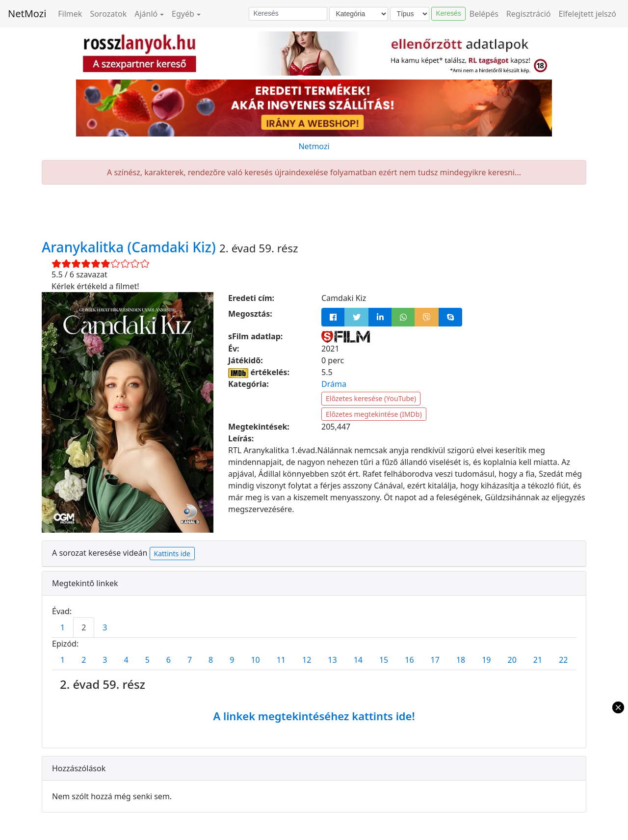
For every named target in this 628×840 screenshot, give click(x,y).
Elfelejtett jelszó (588, 14)
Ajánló (146, 14)
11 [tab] (281, 660)
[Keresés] (288, 14)
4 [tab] (126, 660)
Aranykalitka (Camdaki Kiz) (131, 247)
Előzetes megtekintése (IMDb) (374, 414)
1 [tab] (63, 627)
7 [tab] (190, 660)
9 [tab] (232, 660)
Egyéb (183, 14)
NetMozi (27, 14)
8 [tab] (211, 660)
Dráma (334, 384)
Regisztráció (529, 14)
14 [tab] (358, 660)
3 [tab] (105, 627)
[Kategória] (359, 14)
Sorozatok (108, 14)
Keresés (448, 13)
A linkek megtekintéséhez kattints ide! (314, 716)
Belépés (484, 14)
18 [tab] (461, 660)
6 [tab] (169, 660)
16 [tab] (409, 660)
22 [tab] (563, 660)
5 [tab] (147, 660)
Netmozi (314, 146)
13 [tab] (332, 660)
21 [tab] (538, 660)
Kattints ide (172, 554)
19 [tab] (486, 660)
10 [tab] (255, 660)
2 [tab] (84, 627)
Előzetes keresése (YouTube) (371, 398)
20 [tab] (512, 660)
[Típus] (410, 14)
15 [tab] (384, 660)
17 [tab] (435, 660)
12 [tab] (307, 660)
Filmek (70, 14)
